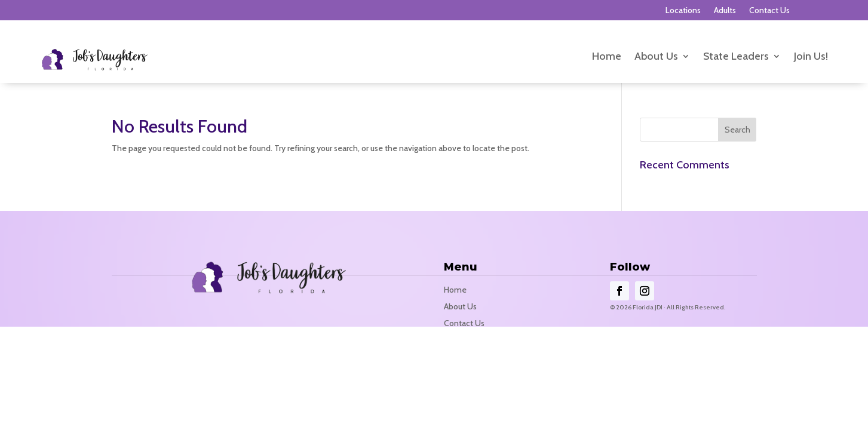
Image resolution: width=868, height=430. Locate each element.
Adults (725, 11)
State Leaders (736, 57)
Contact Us (769, 11)
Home (607, 57)
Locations (683, 11)
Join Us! (811, 57)
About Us (656, 57)
